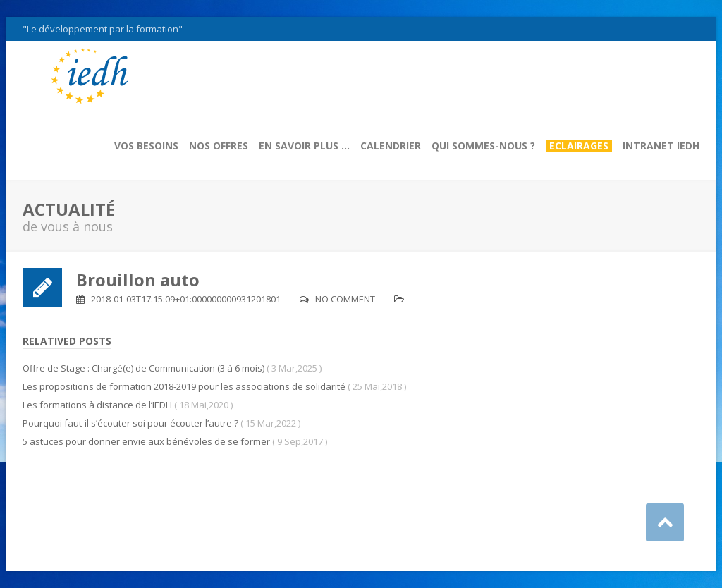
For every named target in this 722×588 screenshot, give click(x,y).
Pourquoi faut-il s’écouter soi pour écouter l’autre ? (130, 423)
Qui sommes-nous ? (483, 146)
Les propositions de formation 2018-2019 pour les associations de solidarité (184, 386)
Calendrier (391, 146)
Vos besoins (146, 146)
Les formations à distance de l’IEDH (97, 405)
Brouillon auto (138, 280)
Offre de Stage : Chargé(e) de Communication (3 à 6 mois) (143, 368)
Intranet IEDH (661, 146)
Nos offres (219, 146)
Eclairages (579, 146)
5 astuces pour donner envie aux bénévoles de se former (146, 441)
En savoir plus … (304, 146)
